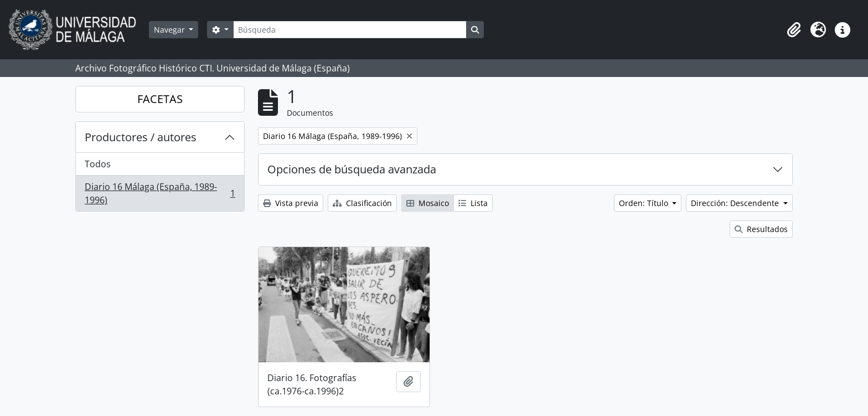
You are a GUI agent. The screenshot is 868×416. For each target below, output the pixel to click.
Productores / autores (141, 137)
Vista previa (291, 203)
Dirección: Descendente (736, 203)
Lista (473, 203)
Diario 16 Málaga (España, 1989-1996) (160, 193)
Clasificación (362, 203)
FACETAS (160, 99)
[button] (794, 30)
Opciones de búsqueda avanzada (352, 169)
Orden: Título (645, 203)
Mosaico (428, 203)
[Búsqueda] (350, 30)
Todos (98, 164)
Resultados (761, 229)
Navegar (170, 30)
